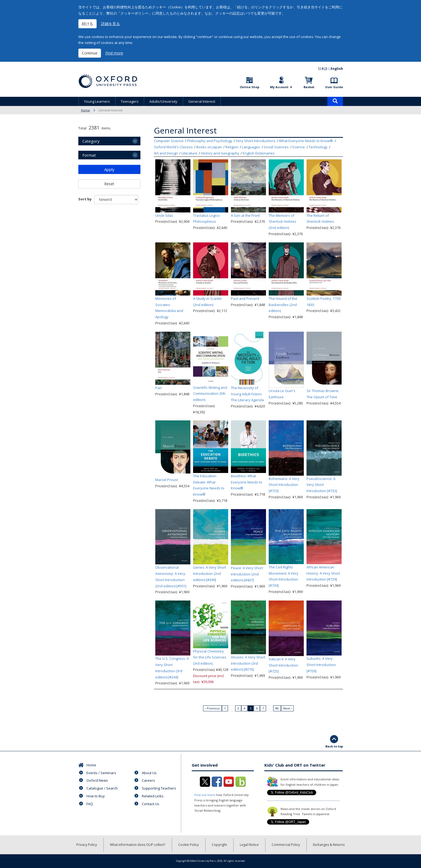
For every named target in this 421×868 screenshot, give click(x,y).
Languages (251, 147)
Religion (232, 147)
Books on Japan (209, 147)
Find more (114, 53)
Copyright (219, 845)
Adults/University (163, 101)
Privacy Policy (87, 845)
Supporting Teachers (159, 788)
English (337, 69)
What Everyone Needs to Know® (306, 141)
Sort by (85, 199)
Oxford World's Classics (173, 147)
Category (91, 141)
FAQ (90, 804)
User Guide (334, 87)
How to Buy (96, 796)
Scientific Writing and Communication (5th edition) (210, 394)
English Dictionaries (259, 153)
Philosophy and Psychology (210, 141)
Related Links (153, 796)
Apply (109, 169)
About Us (149, 773)
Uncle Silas (164, 215)
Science (299, 147)
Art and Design (166, 153)
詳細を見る (110, 24)
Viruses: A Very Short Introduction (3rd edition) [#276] (248, 663)
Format (89, 155)
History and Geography (220, 153)
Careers (148, 780)
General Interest (202, 101)
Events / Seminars (101, 773)
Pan (159, 388)
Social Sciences (276, 147)
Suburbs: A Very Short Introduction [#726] (321, 665)
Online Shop (250, 87)
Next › (287, 708)
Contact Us (151, 804)
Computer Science (169, 141)
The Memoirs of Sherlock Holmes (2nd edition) (282, 222)
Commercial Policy (286, 845)
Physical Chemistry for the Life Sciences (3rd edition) (210, 657)
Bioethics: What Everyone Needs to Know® (247, 482)
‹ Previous (212, 708)
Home (85, 110)
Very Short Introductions (256, 141)
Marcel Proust (167, 480)
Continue (90, 53)
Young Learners (97, 101)
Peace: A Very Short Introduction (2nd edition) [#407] (247, 574)
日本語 (323, 69)
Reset (109, 184)
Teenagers (130, 101)
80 (277, 708)
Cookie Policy (188, 845)
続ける (87, 24)
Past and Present (245, 299)
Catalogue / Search (102, 788)
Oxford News (97, 780)
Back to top (334, 746)
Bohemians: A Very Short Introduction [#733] (284, 485)
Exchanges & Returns (329, 845)
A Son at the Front (245, 215)
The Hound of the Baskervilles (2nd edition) (283, 305)
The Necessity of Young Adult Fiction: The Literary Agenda (247, 394)
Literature (189, 153)
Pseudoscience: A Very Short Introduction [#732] (322, 485)
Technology (318, 147)
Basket (309, 87)
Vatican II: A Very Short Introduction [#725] (283, 665)
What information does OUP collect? (138, 845)
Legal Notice (249, 845)
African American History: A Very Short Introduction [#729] (323, 573)
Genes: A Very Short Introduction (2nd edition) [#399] (210, 574)
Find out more (205, 795)
